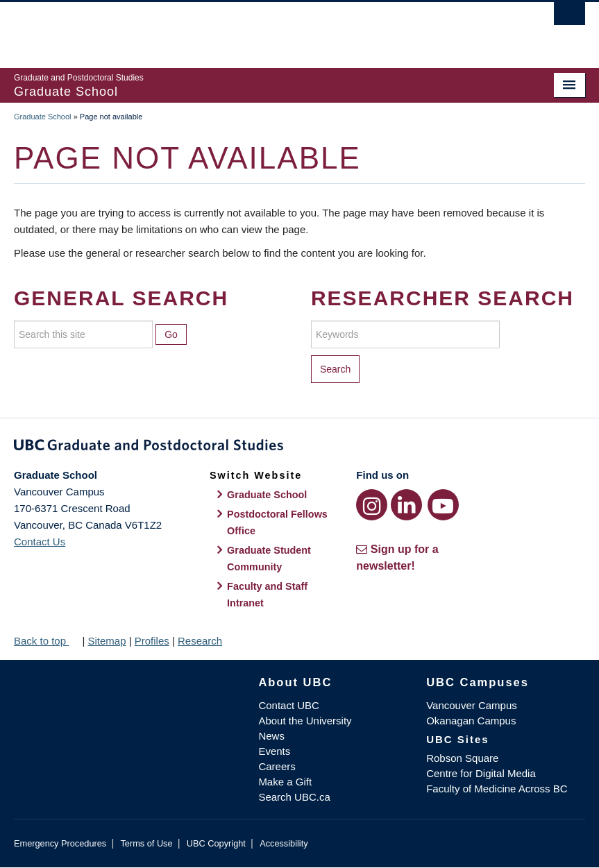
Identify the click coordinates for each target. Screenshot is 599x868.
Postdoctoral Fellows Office (277, 522)
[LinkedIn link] (406, 505)
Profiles (152, 641)
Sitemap (107, 641)
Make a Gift (285, 782)
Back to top (47, 641)
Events (274, 751)
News (271, 736)
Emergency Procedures (60, 843)
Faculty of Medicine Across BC (497, 789)
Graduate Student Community (269, 559)
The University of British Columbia (257, 28)
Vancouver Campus (472, 705)
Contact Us (40, 542)
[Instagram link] (372, 505)
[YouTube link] (443, 505)
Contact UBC (289, 705)
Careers (277, 766)
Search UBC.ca (294, 797)
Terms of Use (146, 843)
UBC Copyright (216, 843)
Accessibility (284, 843)
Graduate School (43, 117)
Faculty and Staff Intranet (267, 595)
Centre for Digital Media (481, 773)
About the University (305, 721)
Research (200, 641)
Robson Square (462, 758)
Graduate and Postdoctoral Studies (299, 448)
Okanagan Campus (471, 721)
